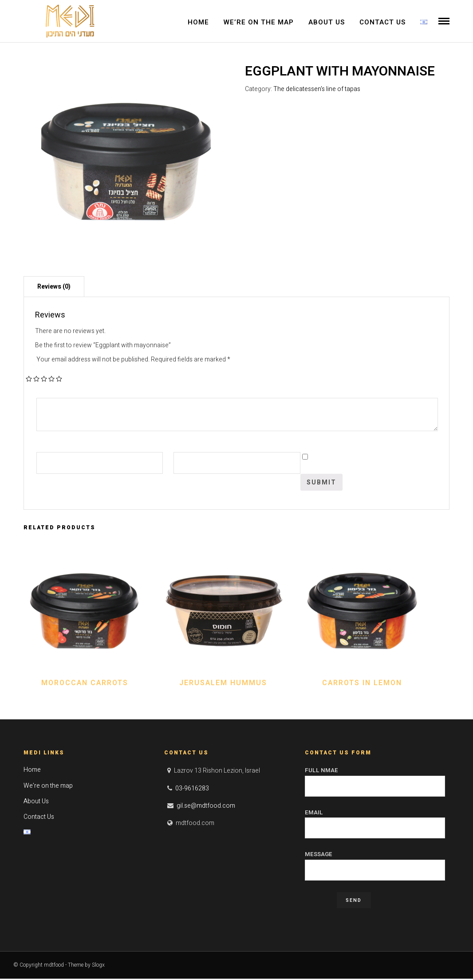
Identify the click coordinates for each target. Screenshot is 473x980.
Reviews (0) (54, 288)
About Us (327, 22)
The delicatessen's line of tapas (317, 90)
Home (198, 22)
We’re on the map (259, 22)
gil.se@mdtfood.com (206, 807)
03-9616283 (192, 789)
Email (375, 821)
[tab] (54, 288)
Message (375, 863)
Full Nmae (375, 779)
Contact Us (382, 22)
